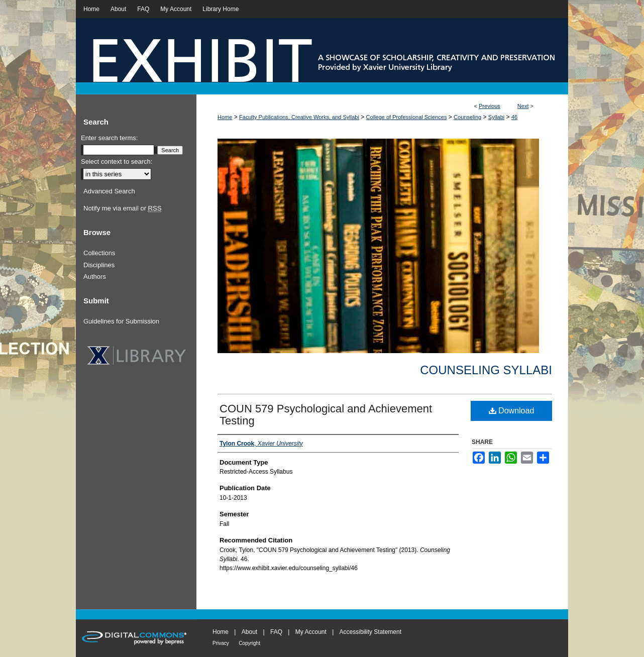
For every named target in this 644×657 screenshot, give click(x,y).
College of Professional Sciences (407, 117)
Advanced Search (109, 191)
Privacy (221, 643)
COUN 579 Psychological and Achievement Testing (326, 415)
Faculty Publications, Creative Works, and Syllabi (299, 117)
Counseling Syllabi (486, 370)
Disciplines (99, 265)
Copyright (249, 643)
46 (514, 117)
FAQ (276, 632)
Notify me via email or (122, 208)
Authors (95, 277)
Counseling (467, 117)
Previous (490, 106)
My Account (311, 632)
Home (225, 117)
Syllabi (496, 117)
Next (523, 106)
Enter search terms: (109, 138)
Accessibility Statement (370, 632)
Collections (99, 253)
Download (512, 411)
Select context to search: (117, 161)
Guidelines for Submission (121, 321)
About (249, 632)
